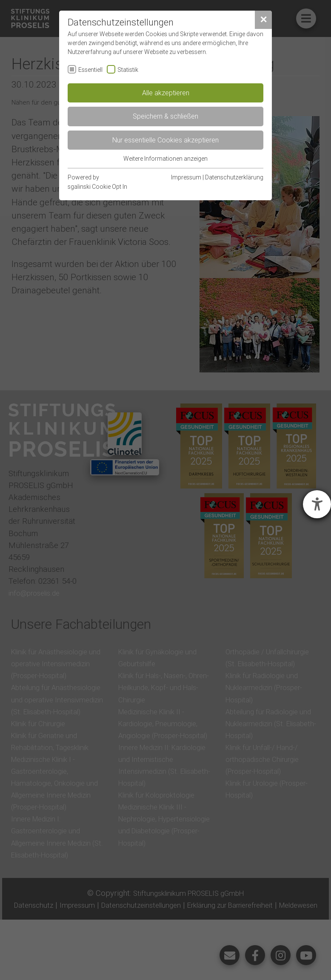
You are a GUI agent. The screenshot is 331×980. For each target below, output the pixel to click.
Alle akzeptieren (166, 93)
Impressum (186, 177)
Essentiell (90, 70)
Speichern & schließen (165, 116)
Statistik (128, 70)
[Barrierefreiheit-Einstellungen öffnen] (317, 504)
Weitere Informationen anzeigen (165, 159)
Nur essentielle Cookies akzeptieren (165, 140)
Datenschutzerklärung (234, 177)
